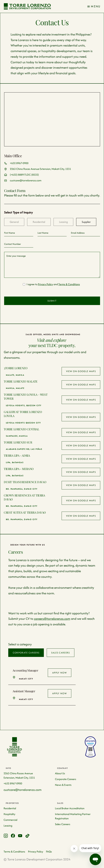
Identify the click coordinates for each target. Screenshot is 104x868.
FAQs (49, 852)
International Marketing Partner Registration (73, 816)
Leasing (8, 826)
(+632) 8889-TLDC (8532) (24, 175)
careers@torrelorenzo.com (52, 619)
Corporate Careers (66, 779)
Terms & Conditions (69, 284)
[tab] (14, 222)
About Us (60, 773)
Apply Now (60, 673)
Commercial (10, 820)
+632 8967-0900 (19, 163)
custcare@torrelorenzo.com (26, 180)
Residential (10, 808)
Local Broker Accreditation (70, 808)
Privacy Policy (45, 284)
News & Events (63, 785)
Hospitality (9, 814)
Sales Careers (63, 824)
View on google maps (81, 371)
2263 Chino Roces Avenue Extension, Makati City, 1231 (40, 169)
